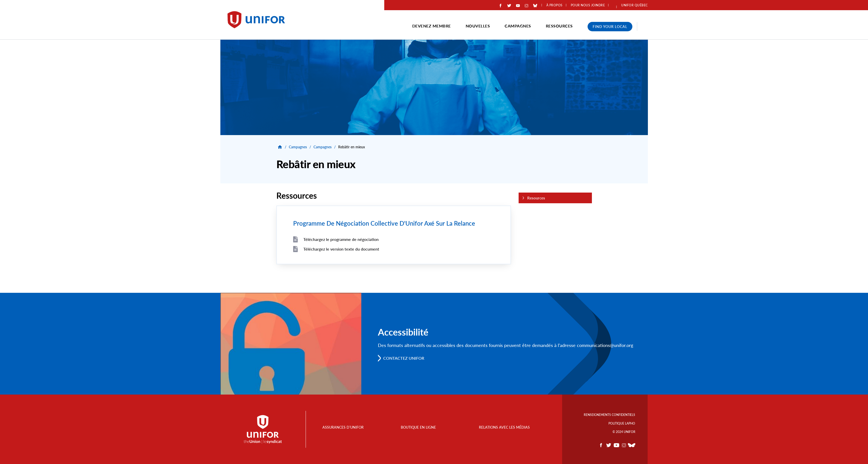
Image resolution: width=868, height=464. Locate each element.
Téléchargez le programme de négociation (341, 239)
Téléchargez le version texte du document (341, 249)
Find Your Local (610, 27)
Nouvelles (478, 26)
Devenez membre (432, 26)
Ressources (559, 26)
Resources (536, 198)
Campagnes (518, 26)
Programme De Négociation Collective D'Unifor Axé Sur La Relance (384, 223)
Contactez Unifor (404, 358)
